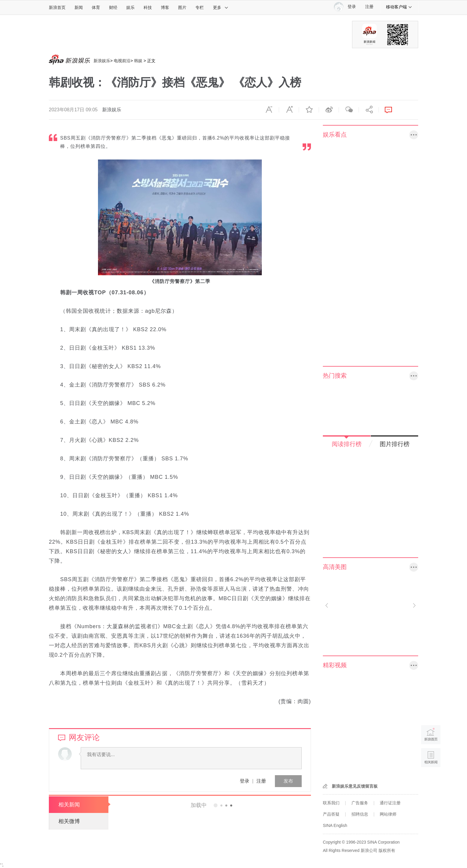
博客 (165, 7)
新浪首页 (57, 7)
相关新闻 (69, 805)
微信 (349, 110)
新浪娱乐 (102, 61)
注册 (369, 7)
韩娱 (138, 61)
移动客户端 (399, 7)
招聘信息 (360, 814)
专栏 (200, 7)
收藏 (309, 110)
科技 (148, 7)
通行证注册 (390, 803)
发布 (288, 781)
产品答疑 (331, 814)
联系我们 (331, 803)
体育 (96, 7)
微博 (329, 110)
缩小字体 (269, 110)
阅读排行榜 (347, 444)
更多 (221, 7)
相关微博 (69, 821)
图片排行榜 (395, 444)
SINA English (335, 825)
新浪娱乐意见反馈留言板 (355, 786)
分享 (369, 110)
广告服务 (360, 803)
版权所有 (387, 850)
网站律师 (388, 814)
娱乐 (130, 7)
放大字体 (289, 110)
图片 (182, 7)
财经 (113, 7)
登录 (245, 781)
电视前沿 (122, 61)
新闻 (79, 7)
